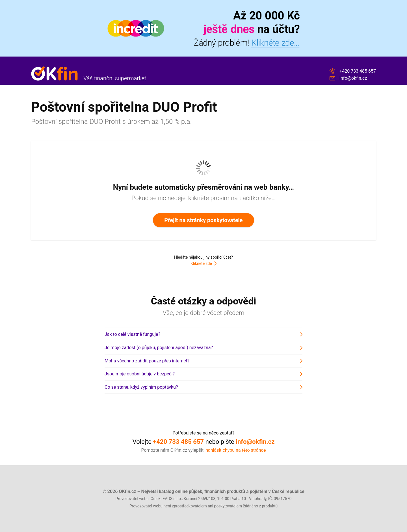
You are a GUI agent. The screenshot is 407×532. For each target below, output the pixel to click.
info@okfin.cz (353, 78)
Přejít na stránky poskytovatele (203, 220)
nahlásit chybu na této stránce (236, 450)
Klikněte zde (201, 263)
